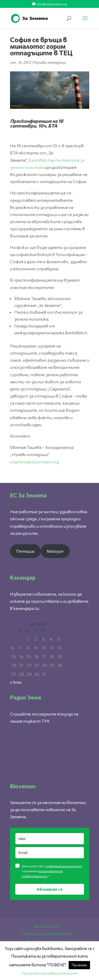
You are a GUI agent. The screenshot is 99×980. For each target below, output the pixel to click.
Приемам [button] (79, 965)
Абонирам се (50, 889)
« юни (16, 682)
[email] (50, 853)
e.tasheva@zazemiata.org (34, 462)
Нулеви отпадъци (50, 62)
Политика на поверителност (47, 934)
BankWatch (39, 160)
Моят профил (47, 926)
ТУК (46, 721)
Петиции (25, 551)
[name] (50, 839)
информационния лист (64, 866)
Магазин (55, 551)
